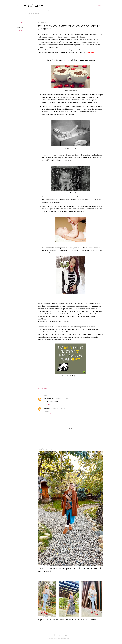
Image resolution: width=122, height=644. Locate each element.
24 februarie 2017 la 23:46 (58, 408)
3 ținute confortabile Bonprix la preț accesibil (68, 619)
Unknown (47, 408)
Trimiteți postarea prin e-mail (53, 386)
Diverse (20, 30)
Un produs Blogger (61, 635)
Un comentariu (49, 623)
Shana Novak (70, 639)
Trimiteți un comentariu (52, 575)
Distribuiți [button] (20, 23)
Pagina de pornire (32, 13)
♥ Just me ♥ (33, 6)
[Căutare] (102, 6)
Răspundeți (48, 404)
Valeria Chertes (49, 398)
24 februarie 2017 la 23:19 (61, 399)
